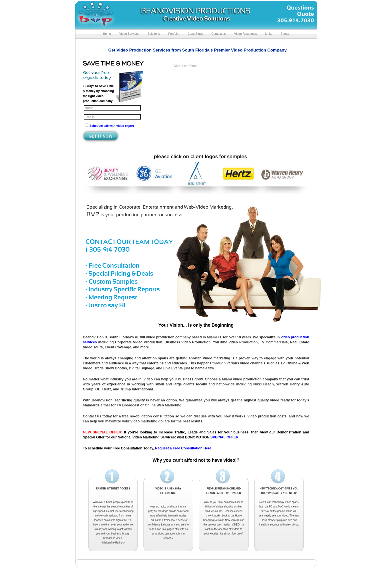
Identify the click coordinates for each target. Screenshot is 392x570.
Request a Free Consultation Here (183, 448)
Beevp (285, 34)
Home (107, 34)
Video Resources (245, 34)
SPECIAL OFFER (224, 437)
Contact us (219, 34)
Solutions (154, 34)
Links (269, 34)
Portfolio (174, 34)
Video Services (129, 34)
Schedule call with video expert (112, 126)
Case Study (195, 34)
